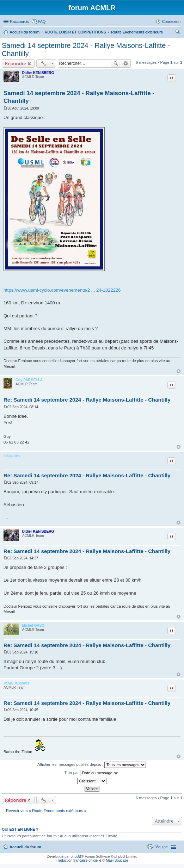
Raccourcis (19, 21)
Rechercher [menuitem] (178, 33)
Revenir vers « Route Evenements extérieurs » (46, 811)
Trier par (91, 773)
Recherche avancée (126, 63)
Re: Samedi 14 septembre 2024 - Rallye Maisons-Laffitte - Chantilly (87, 400)
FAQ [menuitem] (42, 21)
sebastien (12, 456)
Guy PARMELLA (29, 380)
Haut (179, 371)
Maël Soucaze (117, 860)
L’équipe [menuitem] (161, 847)
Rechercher (116, 63)
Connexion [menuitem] (171, 21)
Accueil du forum (25, 847)
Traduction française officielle (78, 860)
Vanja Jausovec (17, 683)
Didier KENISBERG (38, 73)
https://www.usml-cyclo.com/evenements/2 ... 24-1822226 (62, 290)
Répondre (16, 63)
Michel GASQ (33, 625)
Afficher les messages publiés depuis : (92, 765)
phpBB (76, 857)
